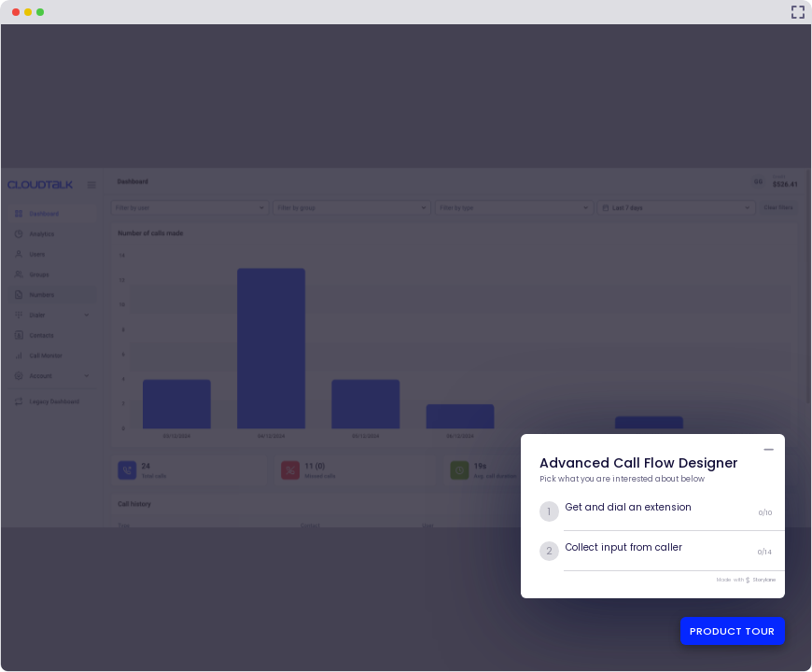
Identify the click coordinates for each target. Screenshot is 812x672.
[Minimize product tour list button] (769, 449)
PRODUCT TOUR (732, 631)
